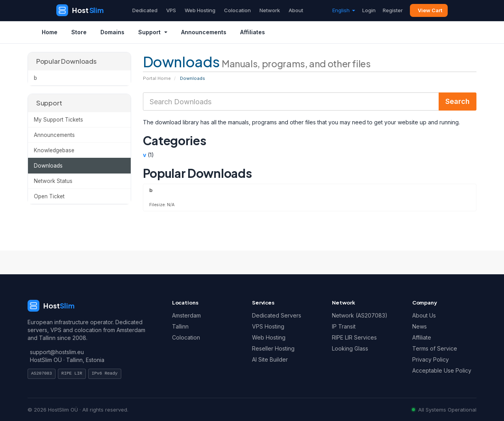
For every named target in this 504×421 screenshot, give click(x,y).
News (420, 326)
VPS (171, 10)
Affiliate (422, 337)
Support (153, 32)
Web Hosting (200, 10)
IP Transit (344, 326)
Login (369, 10)
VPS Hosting (268, 326)
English (344, 10)
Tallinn (180, 326)
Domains (112, 32)
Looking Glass (350, 348)
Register (393, 10)
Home (50, 32)
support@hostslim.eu (57, 352)
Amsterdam (186, 315)
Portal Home (157, 78)
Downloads (48, 166)
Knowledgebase (54, 150)
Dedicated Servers (277, 315)
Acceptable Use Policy (442, 370)
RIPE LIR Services (354, 337)
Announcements (204, 32)
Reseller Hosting (273, 348)
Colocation (237, 10)
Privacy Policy (431, 359)
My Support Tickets (58, 120)
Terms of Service (435, 348)
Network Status (53, 181)
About (296, 10)
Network (270, 10)
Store (79, 32)
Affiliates (253, 32)
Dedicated (145, 10)
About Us (424, 315)
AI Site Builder (270, 359)
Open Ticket (49, 196)
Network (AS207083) (360, 315)
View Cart (430, 10)
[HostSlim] (80, 10)
